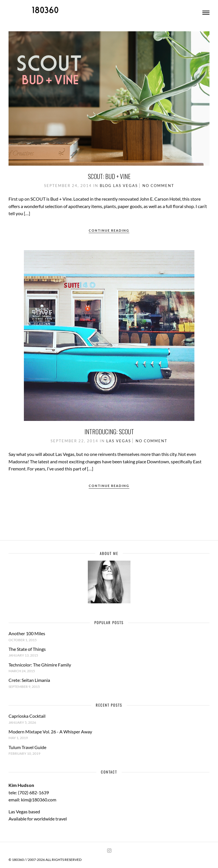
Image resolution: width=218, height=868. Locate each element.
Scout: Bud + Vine (109, 176)
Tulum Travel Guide (27, 747)
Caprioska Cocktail (27, 716)
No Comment (158, 186)
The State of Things (27, 649)
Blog (106, 186)
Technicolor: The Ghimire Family (40, 665)
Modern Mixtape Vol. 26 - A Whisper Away (50, 732)
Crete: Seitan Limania (29, 680)
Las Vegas (125, 186)
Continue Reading (109, 230)
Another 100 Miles (27, 633)
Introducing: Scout (109, 431)
